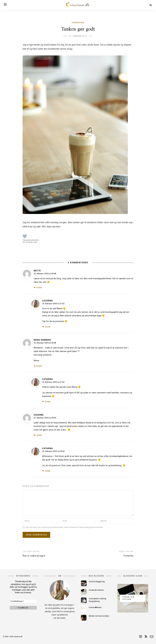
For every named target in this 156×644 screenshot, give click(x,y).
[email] (152, 637)
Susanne (39, 415)
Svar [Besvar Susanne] (39, 435)
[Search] (151, 5)
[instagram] (141, 637)
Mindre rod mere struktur (99, 616)
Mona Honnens (42, 340)
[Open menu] (6, 4)
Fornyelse (129, 556)
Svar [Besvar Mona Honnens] (39, 366)
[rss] (146, 637)
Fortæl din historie (96, 590)
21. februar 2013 (78, 36)
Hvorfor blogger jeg (97, 582)
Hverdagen (78, 23)
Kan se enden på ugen (34, 556)
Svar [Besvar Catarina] (48, 327)
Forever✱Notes (95, 607)
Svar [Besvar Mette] (39, 288)
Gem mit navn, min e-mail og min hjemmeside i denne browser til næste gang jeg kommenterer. (64, 527)
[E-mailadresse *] (23, 601)
